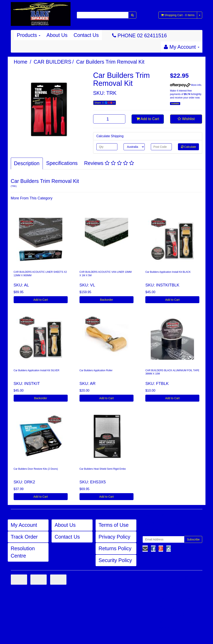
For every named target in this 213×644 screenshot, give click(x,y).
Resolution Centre (23, 552)
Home (21, 62)
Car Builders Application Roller (96, 370)
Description (27, 163)
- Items (178, 15)
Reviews (109, 163)
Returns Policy (115, 548)
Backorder (107, 300)
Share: (105, 103)
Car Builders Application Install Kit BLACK (168, 272)
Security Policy (115, 560)
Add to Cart (148, 119)
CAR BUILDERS (52, 62)
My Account (24, 525)
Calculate (189, 147)
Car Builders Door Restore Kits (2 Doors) (36, 469)
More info (186, 85)
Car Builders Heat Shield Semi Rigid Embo (103, 469)
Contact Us (86, 35)
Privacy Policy (115, 537)
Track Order (24, 537)
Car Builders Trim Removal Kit (110, 62)
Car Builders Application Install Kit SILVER (37, 370)
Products (29, 35)
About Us (57, 35)
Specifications (62, 163)
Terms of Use (114, 525)
